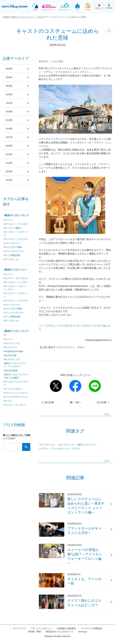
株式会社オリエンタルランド (59, 635)
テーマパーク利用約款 (91, 632)
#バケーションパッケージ (16, 394)
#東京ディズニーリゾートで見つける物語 (16, 377)
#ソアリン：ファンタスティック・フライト (60, 449)
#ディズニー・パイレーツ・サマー (15, 288)
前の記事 (49, 402)
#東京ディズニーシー (87, 445)
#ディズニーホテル (13, 390)
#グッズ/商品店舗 (12, 256)
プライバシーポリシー (41, 632)
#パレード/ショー (12, 243)
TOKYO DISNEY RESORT (15, 7)
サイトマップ (19, 632)
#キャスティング (66, 445)
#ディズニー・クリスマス (16, 239)
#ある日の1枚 (10, 356)
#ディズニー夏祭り (13, 228)
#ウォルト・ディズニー (15, 406)
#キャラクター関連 (13, 248)
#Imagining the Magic (14, 352)
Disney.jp (83, 635)
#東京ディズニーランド (16, 215)
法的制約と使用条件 (66, 632)
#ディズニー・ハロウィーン (16, 234)
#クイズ (7, 402)
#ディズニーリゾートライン (16, 385)
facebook (75, 386)
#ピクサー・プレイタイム (16, 279)
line (95, 386)
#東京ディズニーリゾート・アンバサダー (15, 366)
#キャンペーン (11, 348)
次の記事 (102, 402)
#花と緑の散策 (11, 372)
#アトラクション (47, 445)
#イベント (9, 220)
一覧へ (77, 402)
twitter (56, 386)
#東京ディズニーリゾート (16, 334)
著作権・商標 (34, 635)
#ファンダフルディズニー (16, 398)
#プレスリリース (12, 344)
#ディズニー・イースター (16, 224)
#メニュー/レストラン (14, 252)
